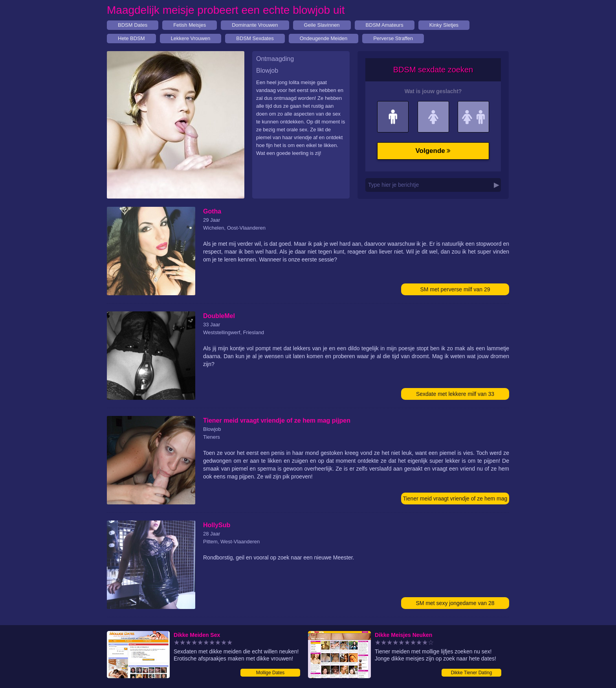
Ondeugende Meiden (324, 38)
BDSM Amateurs (385, 25)
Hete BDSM (131, 38)
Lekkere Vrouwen (191, 38)
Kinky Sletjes (444, 25)
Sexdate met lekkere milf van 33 (455, 394)
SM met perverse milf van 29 (455, 289)
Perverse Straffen (393, 38)
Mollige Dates (270, 673)
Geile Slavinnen (322, 25)
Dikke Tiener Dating (472, 673)
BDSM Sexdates (255, 38)
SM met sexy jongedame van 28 (455, 603)
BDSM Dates (133, 25)
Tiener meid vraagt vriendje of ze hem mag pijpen (455, 500)
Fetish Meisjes (190, 25)
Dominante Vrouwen (255, 25)
